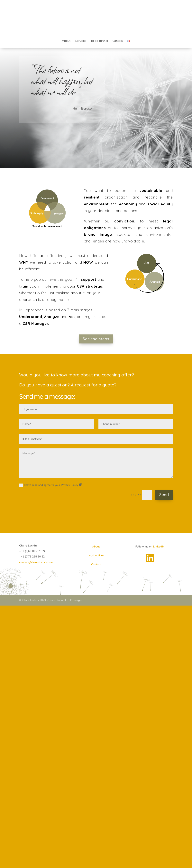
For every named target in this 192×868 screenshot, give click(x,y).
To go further (99, 41)
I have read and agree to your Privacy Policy (51, 485)
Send (164, 495)
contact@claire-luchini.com (36, 562)
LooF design (73, 600)
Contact (118, 41)
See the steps (96, 339)
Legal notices (96, 555)
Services (81, 41)
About (66, 41)
